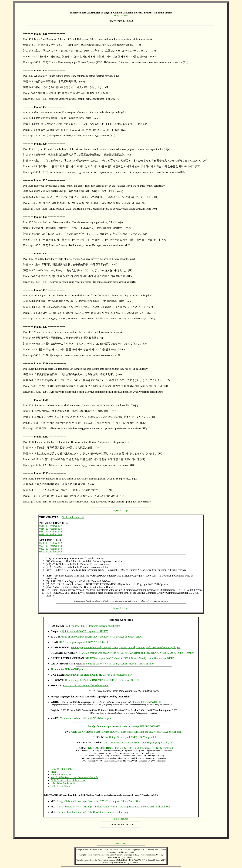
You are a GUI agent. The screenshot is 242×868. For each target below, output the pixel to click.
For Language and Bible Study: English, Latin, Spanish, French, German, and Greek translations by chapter (126, 647)
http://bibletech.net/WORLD (147, 702)
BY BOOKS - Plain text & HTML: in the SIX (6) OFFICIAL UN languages (127, 732)
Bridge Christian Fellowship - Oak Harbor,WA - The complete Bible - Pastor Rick (99, 801)
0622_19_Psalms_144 (51, 549)
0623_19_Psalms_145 (51, 552)
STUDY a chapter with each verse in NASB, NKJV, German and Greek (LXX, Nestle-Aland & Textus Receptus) (136, 653)
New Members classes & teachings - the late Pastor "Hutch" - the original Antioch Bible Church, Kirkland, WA (113, 807)
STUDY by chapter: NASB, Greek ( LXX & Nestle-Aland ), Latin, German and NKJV (129, 658)
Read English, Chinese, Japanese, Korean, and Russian (92, 626)
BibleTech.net (121, 819)
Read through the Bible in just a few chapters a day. (99, 675)
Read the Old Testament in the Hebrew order (86, 685)
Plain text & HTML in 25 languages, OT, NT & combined (130, 748)
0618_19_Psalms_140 (51, 534)
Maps (54, 772)
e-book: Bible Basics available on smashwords (74, 777)
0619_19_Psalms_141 (73, 517)
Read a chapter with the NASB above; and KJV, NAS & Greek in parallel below (101, 637)
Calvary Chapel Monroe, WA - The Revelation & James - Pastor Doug (93, 812)
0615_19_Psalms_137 (51, 526)
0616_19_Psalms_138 (51, 529)
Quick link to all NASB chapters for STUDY (85, 631)
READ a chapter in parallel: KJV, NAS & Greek (84, 642)
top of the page (121, 510)
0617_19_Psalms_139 (51, 532)
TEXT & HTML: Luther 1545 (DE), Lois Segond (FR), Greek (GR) (139, 743)
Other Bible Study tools (63, 783)
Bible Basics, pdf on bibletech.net (68, 780)
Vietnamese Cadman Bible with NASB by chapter (86, 718)
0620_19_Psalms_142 (51, 543)
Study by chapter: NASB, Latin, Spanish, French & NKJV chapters (120, 664)
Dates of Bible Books (62, 769)
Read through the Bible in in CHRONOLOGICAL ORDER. (103, 680)
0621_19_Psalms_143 (51, 546)
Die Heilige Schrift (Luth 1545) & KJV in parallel (130, 737)
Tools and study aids (61, 775)
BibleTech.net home (61, 786)
